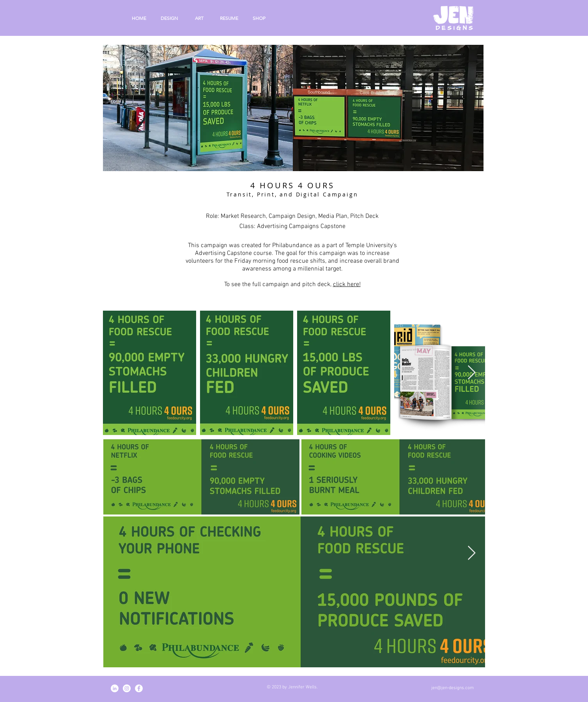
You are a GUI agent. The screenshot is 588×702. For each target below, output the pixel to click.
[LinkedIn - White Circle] (115, 688)
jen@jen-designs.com (453, 688)
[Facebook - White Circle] (139, 688)
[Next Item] (472, 373)
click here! (347, 285)
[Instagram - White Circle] (127, 688)
